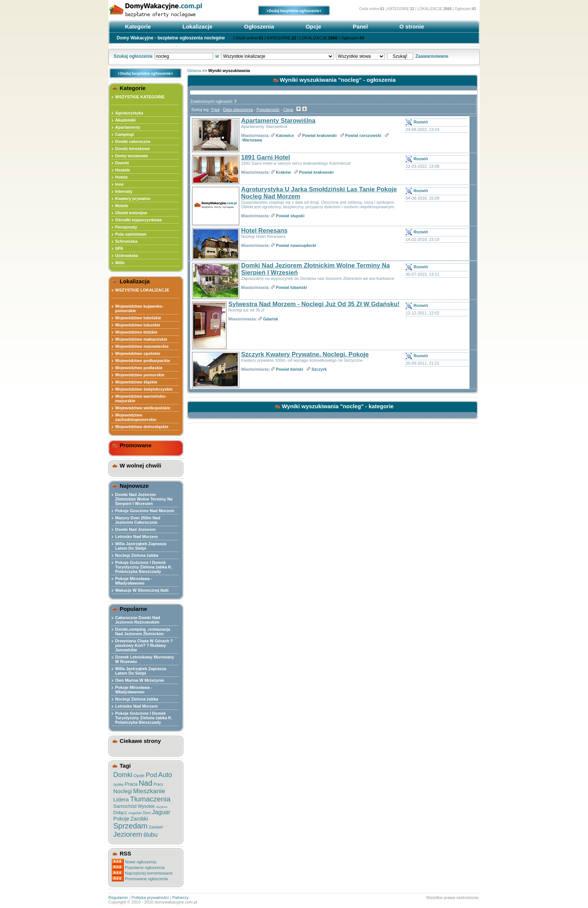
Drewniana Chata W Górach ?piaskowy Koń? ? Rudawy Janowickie (144, 645)
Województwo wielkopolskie (143, 408)
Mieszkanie (149, 791)
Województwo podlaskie (139, 368)
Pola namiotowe (131, 234)
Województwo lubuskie (138, 325)
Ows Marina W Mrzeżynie (140, 680)
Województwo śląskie (136, 382)
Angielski (135, 813)
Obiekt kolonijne (131, 213)
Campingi (124, 134)
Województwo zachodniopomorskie (136, 417)
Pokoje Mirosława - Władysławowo (134, 581)
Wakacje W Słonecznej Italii (142, 590)
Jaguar (161, 812)
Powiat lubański (292, 287)
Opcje (313, 26)
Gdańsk (271, 319)
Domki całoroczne (133, 141)
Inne (119, 184)
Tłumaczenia (150, 799)
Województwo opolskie (138, 353)
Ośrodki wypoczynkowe (139, 220)
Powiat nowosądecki (296, 245)
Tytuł (215, 110)
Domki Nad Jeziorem (135, 529)
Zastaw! (156, 827)
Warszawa (252, 140)
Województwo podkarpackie (143, 361)
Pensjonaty (126, 227)
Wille (120, 263)
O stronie (411, 26)
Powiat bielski (290, 369)
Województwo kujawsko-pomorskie (139, 308)
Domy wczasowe (131, 156)
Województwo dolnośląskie (142, 427)
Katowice (285, 135)
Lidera (121, 799)
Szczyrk (319, 369)
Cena (288, 110)
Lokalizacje (196, 26)
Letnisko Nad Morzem (136, 537)
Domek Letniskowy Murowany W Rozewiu (145, 659)
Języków (162, 807)
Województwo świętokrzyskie (144, 389)
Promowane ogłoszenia (146, 879)
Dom (147, 813)
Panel (360, 26)
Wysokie (146, 806)
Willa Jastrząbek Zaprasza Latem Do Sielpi (141, 546)
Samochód (125, 806)
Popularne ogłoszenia (145, 867)
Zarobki (139, 819)
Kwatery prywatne (133, 198)
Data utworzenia (238, 110)
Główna (194, 71)
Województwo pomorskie (140, 375)
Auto (165, 775)
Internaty (124, 191)
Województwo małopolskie (141, 339)
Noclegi (123, 791)
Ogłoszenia (258, 26)
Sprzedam (130, 826)
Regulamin (118, 897)
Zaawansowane (432, 56)
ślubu (150, 835)
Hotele (121, 177)
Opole (139, 776)
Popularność (268, 110)
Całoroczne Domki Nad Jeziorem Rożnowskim (138, 620)
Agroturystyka (129, 113)
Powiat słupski (290, 216)
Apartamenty (128, 127)
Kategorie (137, 26)
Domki (123, 775)
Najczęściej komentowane (149, 873)
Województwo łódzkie (136, 332)
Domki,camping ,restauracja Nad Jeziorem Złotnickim (143, 631)
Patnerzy (180, 897)
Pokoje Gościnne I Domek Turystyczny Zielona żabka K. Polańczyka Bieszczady (144, 567)
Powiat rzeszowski (363, 135)
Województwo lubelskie (138, 318)
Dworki (122, 163)
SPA (119, 248)
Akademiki (125, 120)
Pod (151, 775)
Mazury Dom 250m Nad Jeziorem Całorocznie (138, 520)
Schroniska (126, 241)
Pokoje (121, 819)
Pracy (158, 784)
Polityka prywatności (150, 897)
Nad (146, 783)
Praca (131, 784)
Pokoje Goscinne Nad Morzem (145, 511)
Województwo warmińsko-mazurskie (141, 398)
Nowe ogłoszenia (141, 862)
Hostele (123, 170)
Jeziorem (128, 834)
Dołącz (120, 813)
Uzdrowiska (127, 256)
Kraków (283, 172)
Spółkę (118, 785)
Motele (122, 206)
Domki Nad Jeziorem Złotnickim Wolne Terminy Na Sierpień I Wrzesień (144, 499)
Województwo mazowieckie (142, 346)
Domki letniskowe (133, 149)
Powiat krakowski (319, 135)
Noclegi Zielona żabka (137, 555)
